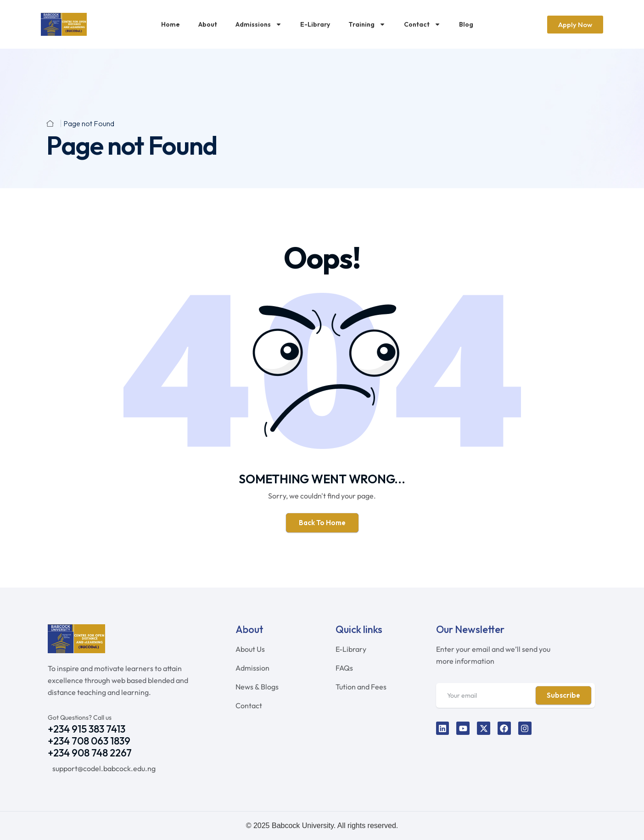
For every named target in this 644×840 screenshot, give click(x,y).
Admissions (259, 24)
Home (171, 24)
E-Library (315, 24)
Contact (422, 24)
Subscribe (563, 695)
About (208, 24)
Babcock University (303, 826)
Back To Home (322, 523)
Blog (466, 24)
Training (367, 24)
